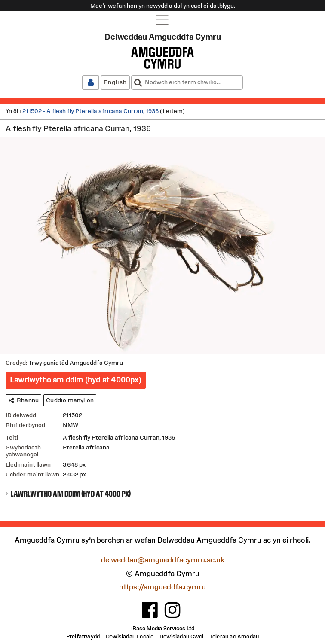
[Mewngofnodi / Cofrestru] (91, 82)
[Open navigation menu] (163, 20)
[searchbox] (187, 82)
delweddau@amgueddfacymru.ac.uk (163, 560)
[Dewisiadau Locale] (130, 637)
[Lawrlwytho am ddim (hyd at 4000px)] (76, 380)
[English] (115, 82)
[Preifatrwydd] (83, 637)
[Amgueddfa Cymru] (162, 58)
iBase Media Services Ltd (163, 629)
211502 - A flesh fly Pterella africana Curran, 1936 (90, 111)
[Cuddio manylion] (70, 400)
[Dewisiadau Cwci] (181, 637)
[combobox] (187, 82)
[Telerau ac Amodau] (234, 637)
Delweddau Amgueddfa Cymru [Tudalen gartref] (163, 37)
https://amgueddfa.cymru (162, 587)
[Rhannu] (23, 400)
